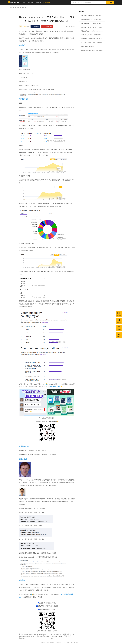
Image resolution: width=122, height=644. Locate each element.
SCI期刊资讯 (47, 2)
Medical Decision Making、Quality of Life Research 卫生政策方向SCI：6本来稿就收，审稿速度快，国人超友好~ (35, 636)
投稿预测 (38, 2)
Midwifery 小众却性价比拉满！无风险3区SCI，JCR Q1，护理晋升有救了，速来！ (63, 636)
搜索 (110, 2)
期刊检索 (31, 2)
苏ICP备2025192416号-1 (73, 642)
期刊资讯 (17, 7)
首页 (24, 2)
